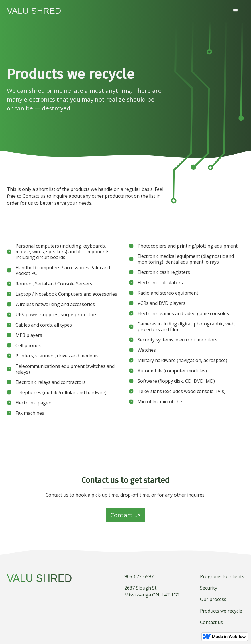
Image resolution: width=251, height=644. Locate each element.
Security (209, 588)
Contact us (125, 515)
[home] (34, 11)
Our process (213, 599)
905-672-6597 (139, 576)
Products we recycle (221, 611)
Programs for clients (222, 576)
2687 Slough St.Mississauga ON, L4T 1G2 (152, 591)
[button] (236, 11)
